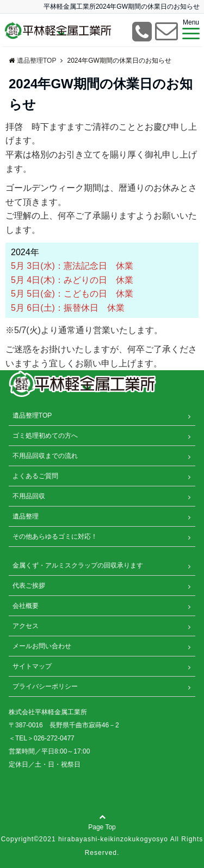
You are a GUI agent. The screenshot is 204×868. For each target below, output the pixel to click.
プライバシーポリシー (45, 686)
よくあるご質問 (35, 476)
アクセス (26, 626)
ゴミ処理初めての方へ (45, 436)
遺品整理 (26, 516)
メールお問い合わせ (42, 646)
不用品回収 (29, 496)
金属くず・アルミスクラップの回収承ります (78, 565)
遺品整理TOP (32, 415)
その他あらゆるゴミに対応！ (55, 537)
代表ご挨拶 (29, 586)
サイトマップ (32, 666)
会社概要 (26, 606)
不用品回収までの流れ (45, 456)
